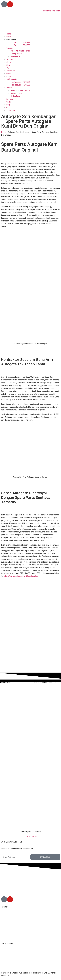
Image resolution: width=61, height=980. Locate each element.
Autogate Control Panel (20, 51)
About (8, 37)
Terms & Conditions (10, 962)
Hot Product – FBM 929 (20, 42)
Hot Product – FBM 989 (20, 45)
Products (10, 48)
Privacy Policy (8, 965)
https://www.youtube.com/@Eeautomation (21, 576)
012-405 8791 (13, 891)
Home (8, 34)
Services (10, 59)
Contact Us (10, 71)
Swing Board (16, 57)
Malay (8, 62)
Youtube (6, 959)
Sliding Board (16, 54)
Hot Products (11, 40)
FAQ (8, 68)
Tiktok (5, 956)
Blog (8, 65)
